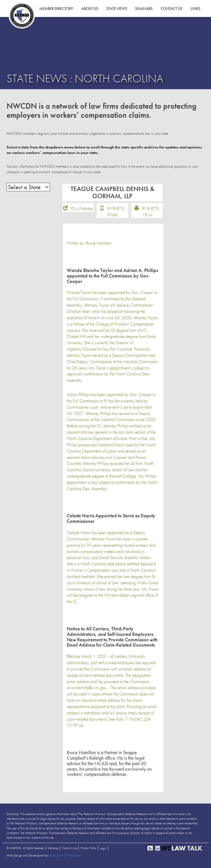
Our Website (82, 210)
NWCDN (22, 15)
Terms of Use (70, 850)
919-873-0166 (116, 214)
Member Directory (56, 9)
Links (195, 9)
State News (117, 9)
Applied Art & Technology (65, 857)
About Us (90, 9)
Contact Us (172, 9)
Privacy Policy (88, 850)
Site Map (53, 850)
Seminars (144, 9)
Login (103, 850)
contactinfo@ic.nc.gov (88, 690)
